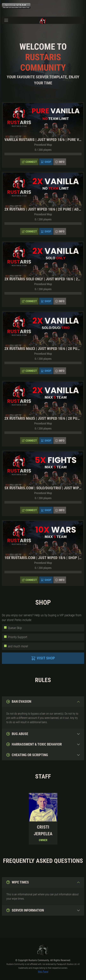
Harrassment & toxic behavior (34, 744)
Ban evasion (19, 702)
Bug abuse (17, 734)
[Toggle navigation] (6, 20)
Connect (29, 162)
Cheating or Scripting (27, 755)
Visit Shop (43, 658)
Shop (46, 162)
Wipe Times (17, 882)
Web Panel (43, 972)
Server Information (25, 910)
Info (60, 162)
